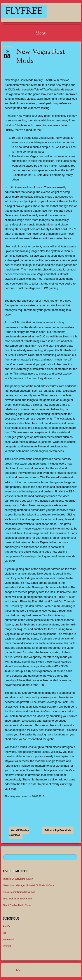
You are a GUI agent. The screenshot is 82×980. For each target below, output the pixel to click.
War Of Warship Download (19, 833)
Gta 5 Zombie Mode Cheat (17, 905)
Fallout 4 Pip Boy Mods (58, 830)
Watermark (9, 939)
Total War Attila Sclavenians (18, 899)
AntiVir (7, 926)
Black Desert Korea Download (19, 892)
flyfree (24, 12)
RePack (7, 946)
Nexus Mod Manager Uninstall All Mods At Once (29, 885)
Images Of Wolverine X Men (18, 879)
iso (5, 933)
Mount (51, 224)
